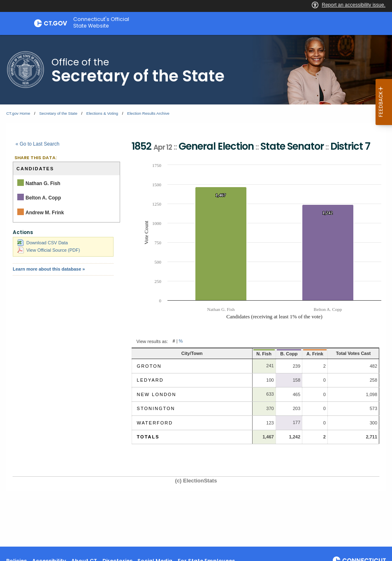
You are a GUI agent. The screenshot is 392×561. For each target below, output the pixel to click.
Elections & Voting (102, 113)
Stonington (156, 408)
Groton (149, 366)
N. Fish (245, 354)
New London (157, 394)
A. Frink (300, 354)
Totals (148, 437)
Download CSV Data (43, 243)
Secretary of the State (58, 113)
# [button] (174, 341)
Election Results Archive (148, 113)
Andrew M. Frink (45, 213)
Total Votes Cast (347, 353)
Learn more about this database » (49, 269)
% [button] (181, 341)
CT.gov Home (18, 113)
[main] (196, 291)
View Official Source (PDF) (49, 250)
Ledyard (150, 380)
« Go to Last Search (38, 144)
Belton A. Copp (43, 198)
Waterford (155, 423)
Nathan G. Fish (43, 183)
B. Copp (271, 354)
